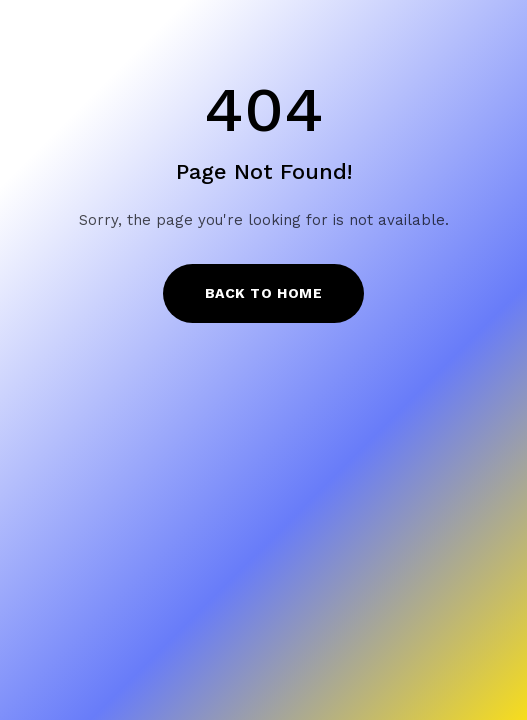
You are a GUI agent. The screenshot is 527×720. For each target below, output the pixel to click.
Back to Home (264, 293)
